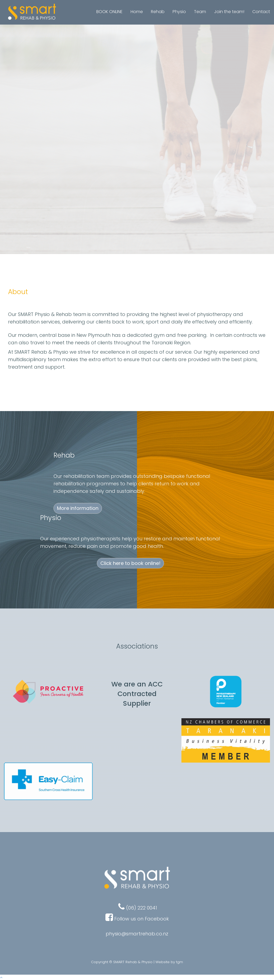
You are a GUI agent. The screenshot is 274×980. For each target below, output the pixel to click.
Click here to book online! (137, 194)
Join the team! (229, 12)
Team (200, 12)
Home (137, 12)
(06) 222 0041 (138, 908)
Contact (261, 12)
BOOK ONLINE (109, 12)
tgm (180, 962)
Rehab (158, 12)
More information (78, 508)
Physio (179, 12)
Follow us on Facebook (142, 919)
